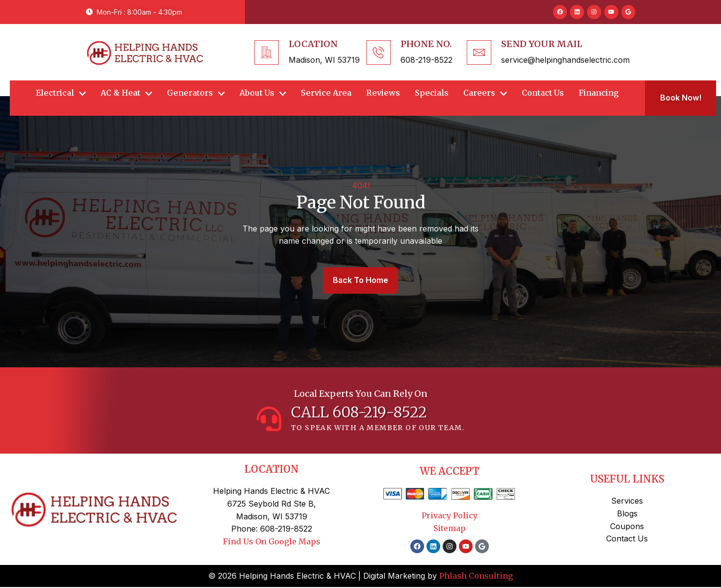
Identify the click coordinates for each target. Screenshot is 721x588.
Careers (485, 93)
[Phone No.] (378, 52)
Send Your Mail (542, 44)
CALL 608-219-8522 (359, 413)
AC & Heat (126, 93)
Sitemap (450, 529)
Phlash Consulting (476, 577)
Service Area (326, 93)
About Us (263, 93)
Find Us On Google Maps (272, 542)
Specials (432, 93)
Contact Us (543, 93)
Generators (196, 93)
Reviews (383, 93)
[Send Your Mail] (479, 52)
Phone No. (426, 44)
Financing (599, 93)
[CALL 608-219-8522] (269, 419)
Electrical (61, 93)
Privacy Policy (450, 516)
